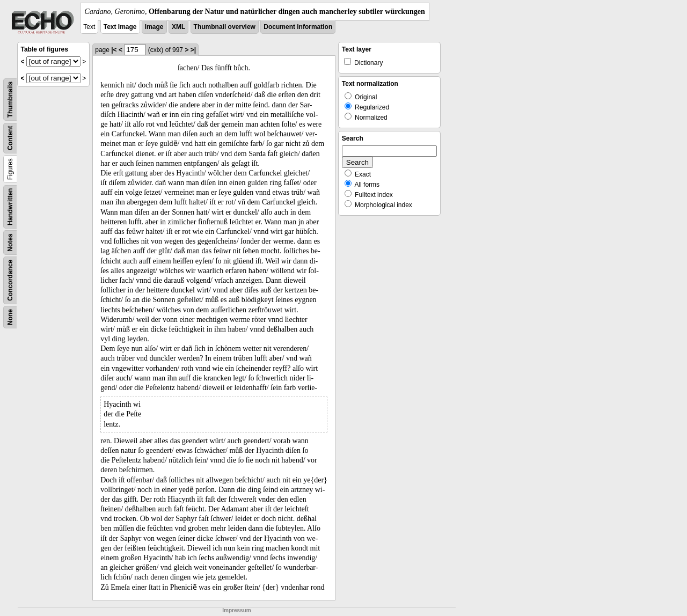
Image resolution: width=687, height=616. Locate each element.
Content (10, 138)
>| (193, 50)
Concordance (10, 280)
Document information (298, 27)
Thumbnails (10, 100)
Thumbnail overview (225, 27)
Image (154, 27)
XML (178, 27)
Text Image (120, 27)
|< (114, 50)
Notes (10, 242)
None (10, 317)
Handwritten (10, 207)
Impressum (236, 610)
